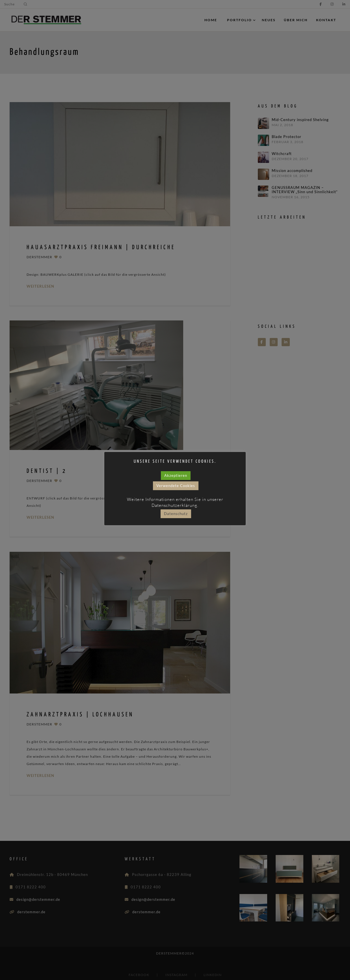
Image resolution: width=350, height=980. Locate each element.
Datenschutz (176, 514)
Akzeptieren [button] (176, 476)
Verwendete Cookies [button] (176, 486)
